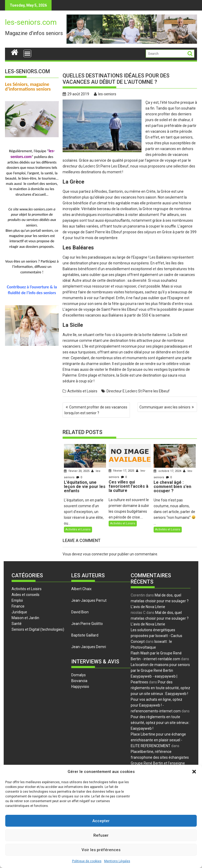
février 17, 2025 (122, 471)
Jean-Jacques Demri (89, 647)
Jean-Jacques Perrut (89, 600)
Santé (17, 624)
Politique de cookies (87, 861)
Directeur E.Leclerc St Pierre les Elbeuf (138, 391)
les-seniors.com (31, 22)
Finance (18, 606)
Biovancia (79, 681)
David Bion (80, 612)
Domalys (79, 675)
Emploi (17, 600)
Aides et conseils (26, 595)
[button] (194, 772)
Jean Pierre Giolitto (87, 624)
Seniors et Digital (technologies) (38, 629)
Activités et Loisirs (82, 391)
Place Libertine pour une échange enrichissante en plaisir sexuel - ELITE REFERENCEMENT (158, 740)
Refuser (101, 835)
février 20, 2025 (77, 471)
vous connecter (96, 554)
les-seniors (105, 94)
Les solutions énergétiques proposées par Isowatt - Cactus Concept (156, 636)
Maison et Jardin (25, 618)
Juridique (19, 612)
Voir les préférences (101, 850)
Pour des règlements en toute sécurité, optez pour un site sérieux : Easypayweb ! (160, 688)
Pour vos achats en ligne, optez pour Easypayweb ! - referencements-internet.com (156, 705)
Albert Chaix (81, 589)
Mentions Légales (117, 861)
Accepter (101, 821)
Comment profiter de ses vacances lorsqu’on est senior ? (96, 410)
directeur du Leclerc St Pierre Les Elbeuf (96, 166)
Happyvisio (80, 687)
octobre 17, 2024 (168, 471)
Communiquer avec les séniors (165, 407)
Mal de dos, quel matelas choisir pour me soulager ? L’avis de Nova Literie (160, 601)
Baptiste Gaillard (85, 635)
